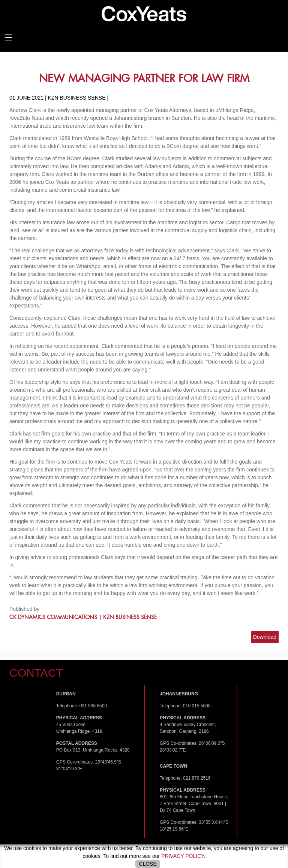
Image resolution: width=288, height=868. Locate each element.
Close (148, 864)
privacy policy (183, 856)
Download (265, 637)
